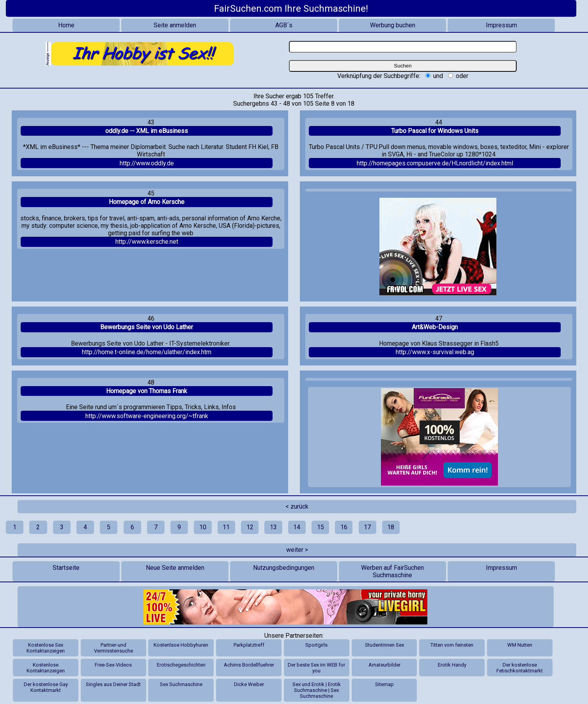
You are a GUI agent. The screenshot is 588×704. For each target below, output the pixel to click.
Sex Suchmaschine (181, 684)
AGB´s (284, 25)
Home (66, 25)
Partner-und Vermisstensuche (113, 648)
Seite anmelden (175, 25)
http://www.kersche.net (147, 242)
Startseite (66, 568)
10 (203, 527)
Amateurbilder (384, 665)
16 (344, 527)
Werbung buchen (393, 25)
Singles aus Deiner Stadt (113, 684)
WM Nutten (520, 645)
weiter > (297, 550)
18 (391, 527)
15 (321, 527)
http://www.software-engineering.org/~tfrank (147, 416)
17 (367, 527)
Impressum (501, 25)
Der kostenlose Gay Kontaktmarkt (46, 687)
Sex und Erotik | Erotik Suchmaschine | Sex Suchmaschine (317, 690)
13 (273, 527)
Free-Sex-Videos (113, 665)
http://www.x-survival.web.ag (435, 352)
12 (250, 527)
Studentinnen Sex (384, 645)
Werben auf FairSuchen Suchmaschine (392, 571)
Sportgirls (316, 645)
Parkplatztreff (249, 645)
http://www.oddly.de (147, 163)
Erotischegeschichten (181, 665)
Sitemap (384, 684)
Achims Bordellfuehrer (249, 665)
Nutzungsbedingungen (284, 568)
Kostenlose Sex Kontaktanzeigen (46, 648)
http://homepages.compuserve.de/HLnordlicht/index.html (435, 163)
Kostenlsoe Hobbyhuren (181, 645)
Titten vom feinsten (452, 645)
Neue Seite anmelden (175, 568)
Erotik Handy (452, 665)
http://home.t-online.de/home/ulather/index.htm (147, 352)
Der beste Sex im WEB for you (316, 668)
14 (297, 527)
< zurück (297, 506)
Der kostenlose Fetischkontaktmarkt (520, 668)
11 (226, 527)
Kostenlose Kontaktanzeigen (46, 668)
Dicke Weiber (249, 684)
